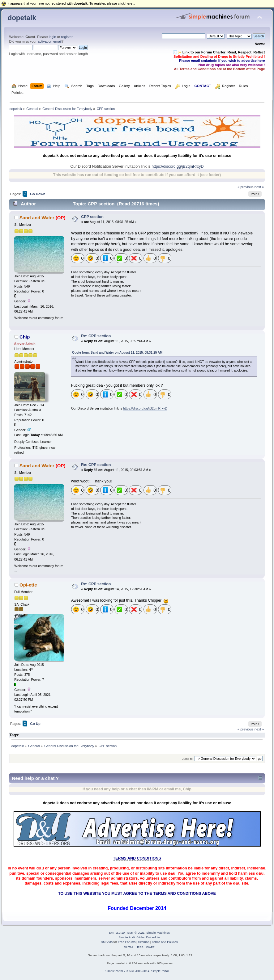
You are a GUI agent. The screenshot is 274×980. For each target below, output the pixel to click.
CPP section (92, 217)
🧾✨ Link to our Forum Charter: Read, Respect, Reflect (219, 52)
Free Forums (127, 942)
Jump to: (188, 759)
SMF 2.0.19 (117, 933)
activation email (50, 41)
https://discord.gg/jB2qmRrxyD (178, 166)
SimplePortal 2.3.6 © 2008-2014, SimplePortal (137, 971)
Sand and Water (37, 218)
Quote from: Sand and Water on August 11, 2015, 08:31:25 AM (117, 353)
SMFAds (107, 942)
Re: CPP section (96, 336)
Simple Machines (158, 933)
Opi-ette (28, 585)
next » (259, 187)
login (53, 37)
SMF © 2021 (136, 933)
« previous (246, 187)
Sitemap (144, 942)
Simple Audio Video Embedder (139, 937)
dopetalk (22, 18)
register (67, 37)
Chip (25, 337)
